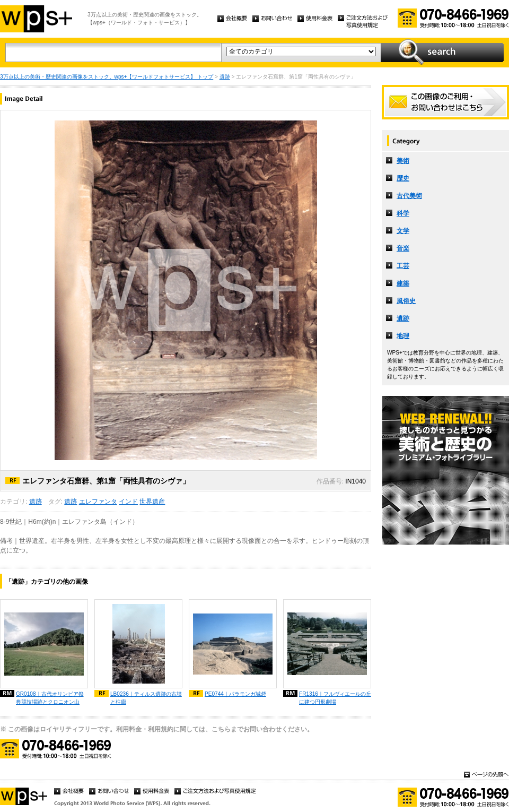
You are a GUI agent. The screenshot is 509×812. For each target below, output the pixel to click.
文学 (403, 231)
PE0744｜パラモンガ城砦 (235, 694)
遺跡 (225, 77)
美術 (403, 161)
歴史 (403, 178)
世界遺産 (152, 502)
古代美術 (409, 196)
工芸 (403, 266)
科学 (403, 213)
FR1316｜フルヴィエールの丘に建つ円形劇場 (335, 698)
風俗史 (406, 301)
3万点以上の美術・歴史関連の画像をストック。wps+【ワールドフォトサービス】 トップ (107, 77)
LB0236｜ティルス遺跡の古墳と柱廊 (146, 698)
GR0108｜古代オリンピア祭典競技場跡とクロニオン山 (50, 698)
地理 (403, 336)
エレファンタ (98, 502)
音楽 (403, 248)
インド (128, 502)
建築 (403, 283)
